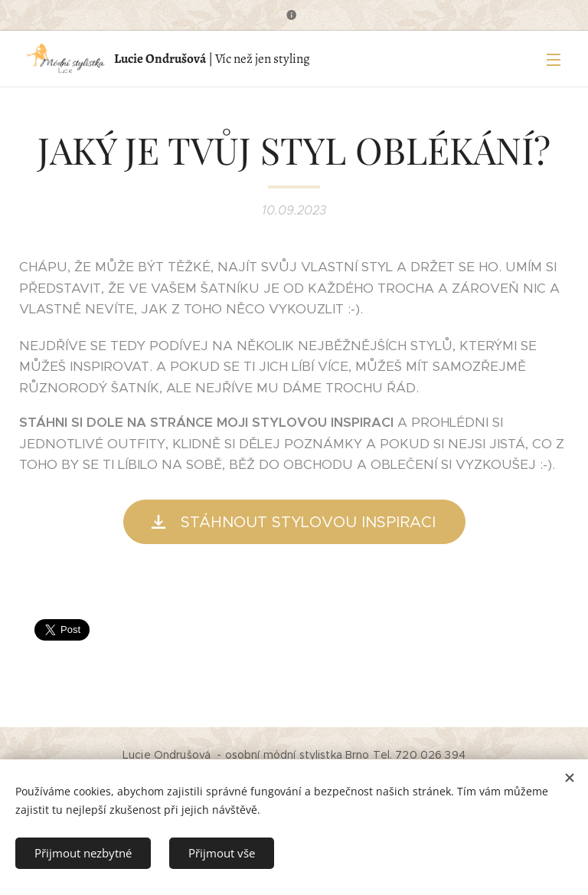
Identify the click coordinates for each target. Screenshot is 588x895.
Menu (554, 60)
